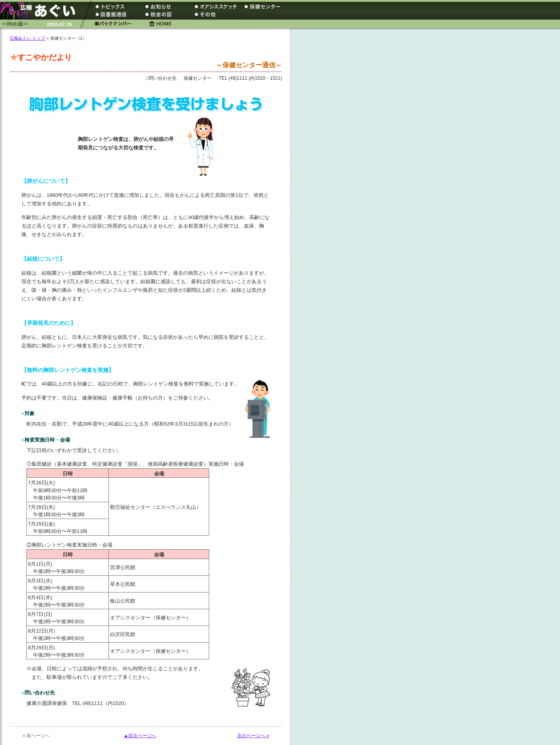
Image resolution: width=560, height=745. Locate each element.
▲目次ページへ (140, 736)
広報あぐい (41, 11)
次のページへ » (253, 736)
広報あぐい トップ (27, 38)
